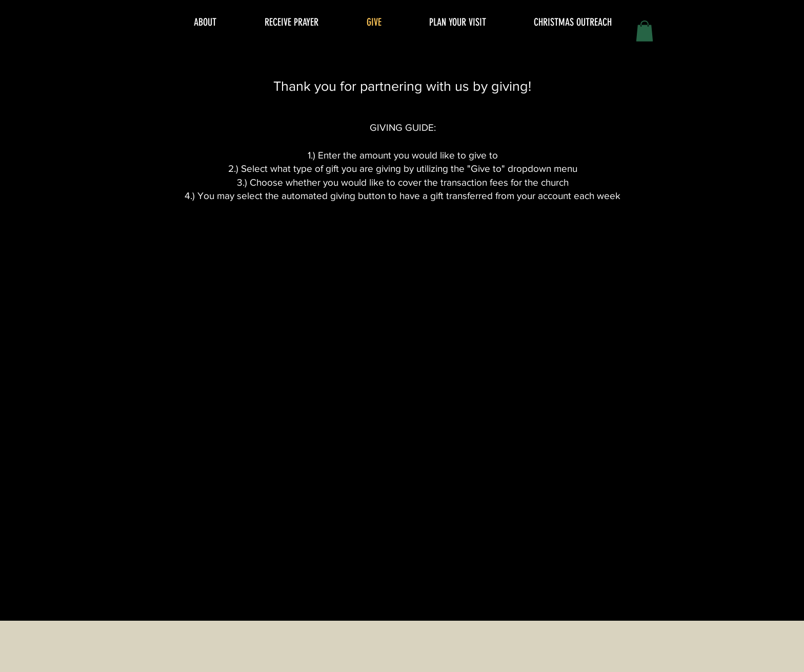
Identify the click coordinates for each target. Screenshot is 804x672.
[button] (645, 31)
